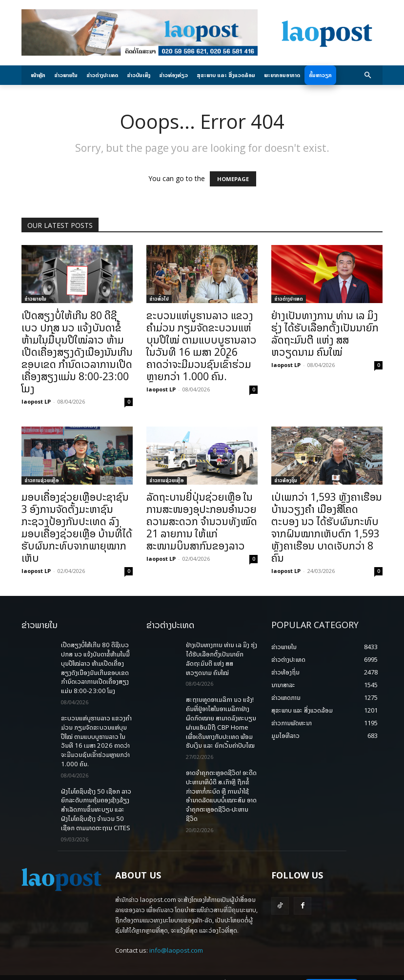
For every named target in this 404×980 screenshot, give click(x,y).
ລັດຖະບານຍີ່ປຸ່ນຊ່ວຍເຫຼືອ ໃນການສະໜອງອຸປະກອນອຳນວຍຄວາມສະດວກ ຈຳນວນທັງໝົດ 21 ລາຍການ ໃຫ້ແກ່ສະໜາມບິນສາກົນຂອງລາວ (202, 521)
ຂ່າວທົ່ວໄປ (159, 299)
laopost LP (36, 401)
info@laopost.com (176, 925)
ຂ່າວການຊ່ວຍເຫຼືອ (42, 480)
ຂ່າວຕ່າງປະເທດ (289, 299)
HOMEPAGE (233, 179)
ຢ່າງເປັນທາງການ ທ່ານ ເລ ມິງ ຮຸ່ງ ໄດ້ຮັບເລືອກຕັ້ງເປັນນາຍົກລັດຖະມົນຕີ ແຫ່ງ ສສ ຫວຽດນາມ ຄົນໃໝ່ (325, 334)
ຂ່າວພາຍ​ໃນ (35, 299)
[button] (368, 75)
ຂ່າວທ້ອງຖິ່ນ (286, 480)
